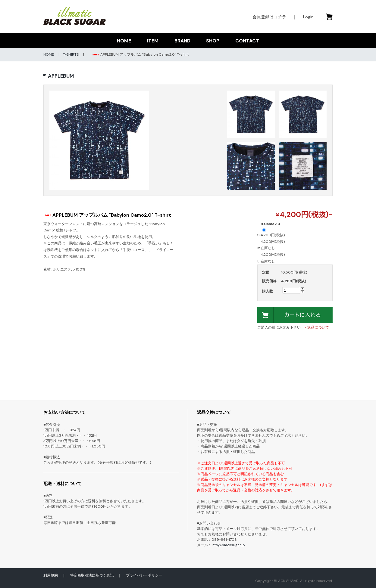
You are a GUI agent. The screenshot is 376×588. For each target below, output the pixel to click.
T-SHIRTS (71, 54)
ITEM (153, 41)
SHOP (213, 41)
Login (308, 17)
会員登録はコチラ (269, 17)
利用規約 (51, 575)
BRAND (182, 41)
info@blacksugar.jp (228, 545)
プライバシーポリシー (144, 575)
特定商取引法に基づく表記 (92, 575)
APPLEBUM (61, 76)
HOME (124, 41)
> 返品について (317, 327)
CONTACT (247, 41)
